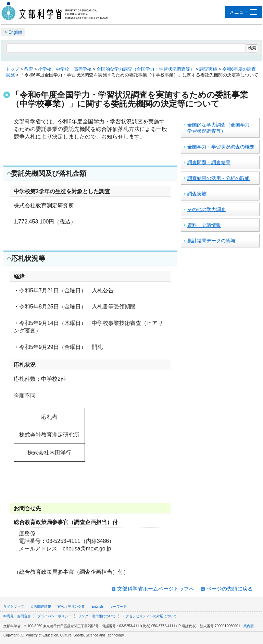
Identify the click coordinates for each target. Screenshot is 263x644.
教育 (29, 69)
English (15, 32)
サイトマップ (14, 606)
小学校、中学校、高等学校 (65, 69)
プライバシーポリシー (54, 616)
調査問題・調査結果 (209, 162)
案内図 (249, 626)
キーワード (118, 606)
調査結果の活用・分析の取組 (218, 178)
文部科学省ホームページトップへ (156, 589)
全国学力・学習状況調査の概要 (221, 147)
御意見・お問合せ (17, 616)
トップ (12, 69)
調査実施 (208, 69)
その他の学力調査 (206, 209)
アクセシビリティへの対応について (150, 616)
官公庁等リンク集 (71, 606)
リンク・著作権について (97, 616)
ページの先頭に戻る (230, 589)
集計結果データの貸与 (211, 241)
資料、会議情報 (204, 225)
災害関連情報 (41, 606)
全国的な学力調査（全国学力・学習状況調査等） (146, 69)
